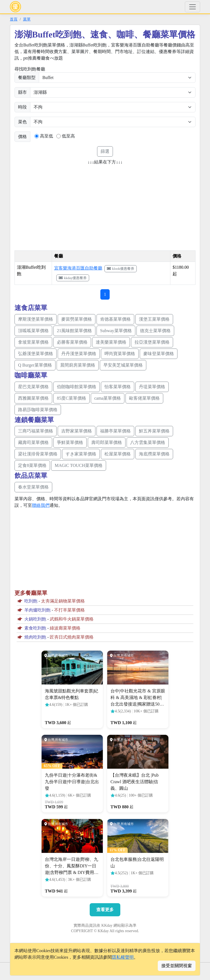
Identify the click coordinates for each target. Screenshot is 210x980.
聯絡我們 (41, 505)
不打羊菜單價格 (69, 610)
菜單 (27, 19)
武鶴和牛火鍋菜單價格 (72, 619)
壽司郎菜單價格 (107, 442)
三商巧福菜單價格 (36, 431)
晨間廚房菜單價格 (78, 365)
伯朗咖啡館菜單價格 (77, 387)
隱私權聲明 (123, 957)
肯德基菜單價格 (115, 319)
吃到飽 (31, 601)
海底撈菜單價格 (154, 454)
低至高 (68, 136)
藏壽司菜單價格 (33, 442)
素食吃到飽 (35, 628)
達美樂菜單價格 (111, 342)
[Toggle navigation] (192, 7)
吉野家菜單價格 (77, 431)
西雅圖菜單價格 (33, 398)
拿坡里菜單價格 (33, 342)
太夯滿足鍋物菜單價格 (63, 601)
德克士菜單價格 (155, 331)
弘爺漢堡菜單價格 (36, 354)
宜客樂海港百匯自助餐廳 (78, 268)
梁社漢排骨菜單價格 (38, 454)
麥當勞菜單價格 (77, 319)
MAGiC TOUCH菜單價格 (79, 465)
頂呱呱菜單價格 (33, 331)
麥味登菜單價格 (159, 354)
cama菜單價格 (108, 398)
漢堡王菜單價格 (154, 319)
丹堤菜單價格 (152, 387)
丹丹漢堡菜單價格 (79, 354)
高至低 (46, 136)
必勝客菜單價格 (72, 342)
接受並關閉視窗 (177, 966)
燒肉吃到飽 (35, 637)
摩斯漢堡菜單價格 (36, 319)
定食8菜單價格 (32, 465)
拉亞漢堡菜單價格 (152, 342)
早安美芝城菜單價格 (123, 365)
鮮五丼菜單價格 (154, 431)
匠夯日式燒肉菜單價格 (72, 637)
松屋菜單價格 (118, 454)
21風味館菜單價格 (74, 331)
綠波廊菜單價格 (65, 628)
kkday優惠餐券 (73, 278)
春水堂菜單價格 (33, 487)
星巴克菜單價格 (33, 387)
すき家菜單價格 (81, 454)
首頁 (14, 19)
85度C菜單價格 (72, 398)
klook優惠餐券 (121, 269)
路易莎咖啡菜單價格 (38, 410)
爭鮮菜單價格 (70, 442)
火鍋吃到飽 (35, 619)
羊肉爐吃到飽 (37, 610)
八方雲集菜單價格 (148, 442)
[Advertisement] (60, 206)
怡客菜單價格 (118, 387)
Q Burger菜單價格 (35, 365)
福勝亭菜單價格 (115, 431)
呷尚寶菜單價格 (120, 354)
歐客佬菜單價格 (144, 398)
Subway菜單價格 (116, 331)
